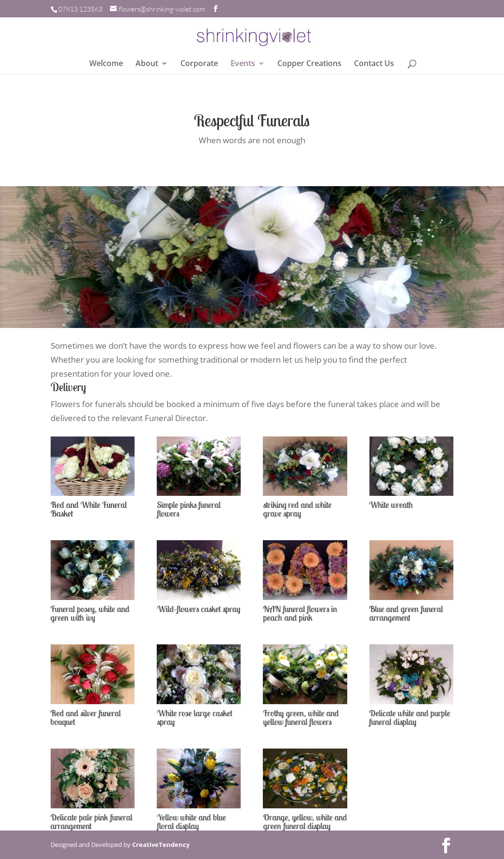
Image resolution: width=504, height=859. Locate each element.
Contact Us (374, 64)
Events (243, 64)
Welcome (106, 64)
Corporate (199, 64)
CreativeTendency (161, 845)
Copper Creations (309, 64)
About (147, 64)
